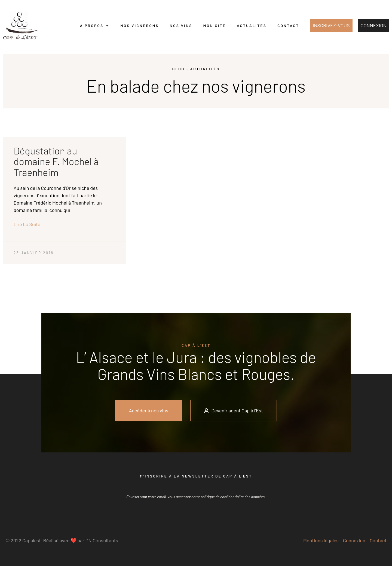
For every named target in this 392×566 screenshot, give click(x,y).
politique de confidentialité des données (233, 497)
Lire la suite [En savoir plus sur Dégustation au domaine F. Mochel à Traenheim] (27, 224)
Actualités (252, 25)
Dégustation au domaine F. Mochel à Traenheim (56, 161)
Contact (288, 25)
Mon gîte (215, 25)
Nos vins (181, 25)
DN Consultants (102, 540)
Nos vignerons (140, 25)
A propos (95, 26)
